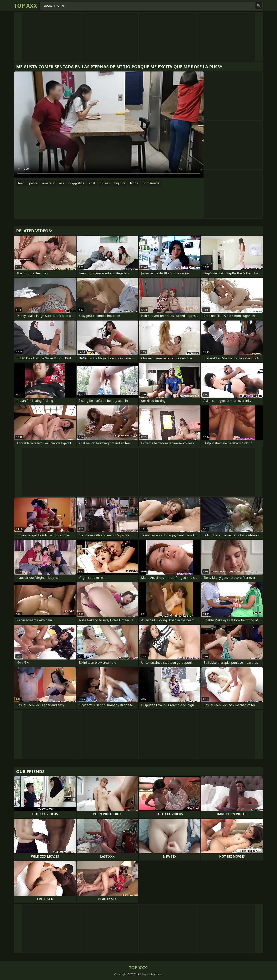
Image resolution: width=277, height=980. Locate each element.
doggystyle (76, 183)
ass (62, 183)
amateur (48, 183)
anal (92, 183)
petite (33, 183)
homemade (151, 183)
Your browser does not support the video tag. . (109, 125)
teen (21, 183)
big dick (120, 183)
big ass (105, 183)
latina (134, 183)
